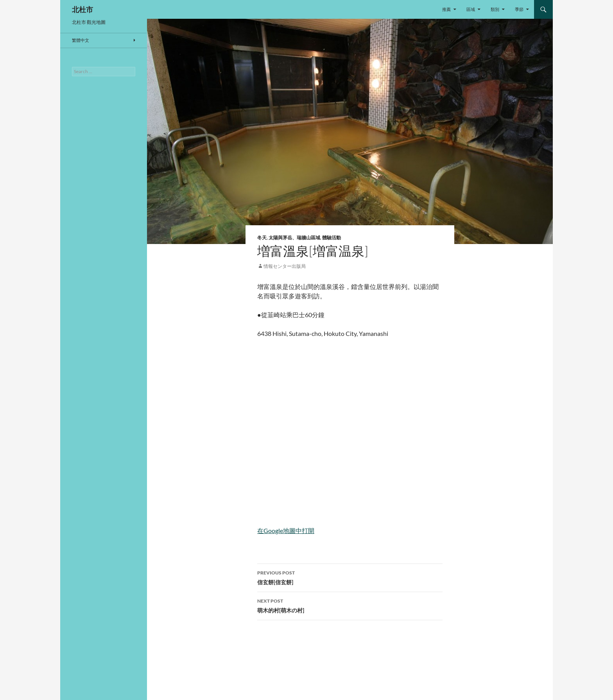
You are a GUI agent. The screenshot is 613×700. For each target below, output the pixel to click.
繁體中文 (81, 40)
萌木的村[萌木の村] (350, 605)
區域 (471, 9)
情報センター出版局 (285, 266)
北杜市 (82, 9)
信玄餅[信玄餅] (350, 577)
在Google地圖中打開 (286, 530)
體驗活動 (332, 238)
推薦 (446, 9)
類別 (495, 9)
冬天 (262, 238)
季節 (519, 9)
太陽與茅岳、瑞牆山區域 (294, 238)
